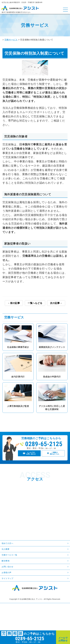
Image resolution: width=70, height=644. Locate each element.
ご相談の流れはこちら (55, 456)
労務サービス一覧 (14, 563)
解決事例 (8, 572)
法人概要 (8, 555)
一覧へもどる (35, 303)
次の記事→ (56, 303)
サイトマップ (11, 597)
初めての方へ (11, 546)
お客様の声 (9, 589)
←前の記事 (14, 303)
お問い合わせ (11, 580)
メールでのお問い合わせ (31, 456)
